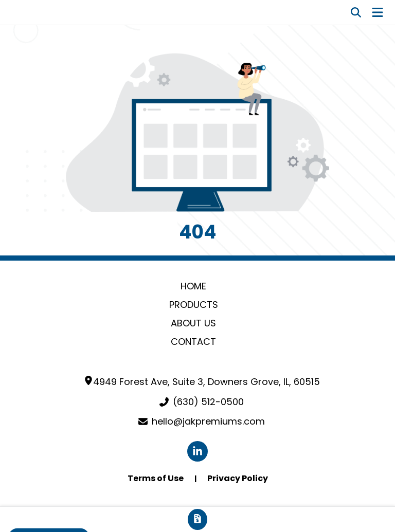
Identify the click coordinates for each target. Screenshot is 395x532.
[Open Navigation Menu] (378, 12)
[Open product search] (356, 12)
